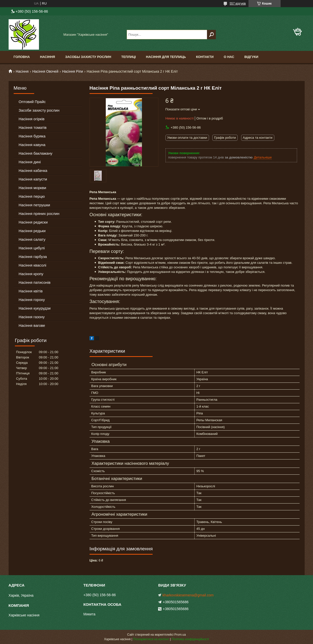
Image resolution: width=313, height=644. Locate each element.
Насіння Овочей (45, 71)
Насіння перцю (32, 196)
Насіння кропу (31, 274)
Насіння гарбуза (33, 257)
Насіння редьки (32, 231)
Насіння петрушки (34, 205)
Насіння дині (30, 162)
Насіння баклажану (36, 153)
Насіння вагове (32, 325)
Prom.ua (180, 635)
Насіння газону (32, 317)
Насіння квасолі (33, 265)
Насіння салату (32, 239)
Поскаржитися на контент (151, 639)
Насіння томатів (33, 127)
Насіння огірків (32, 119)
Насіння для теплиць (166, 57)
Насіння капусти (33, 179)
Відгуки (251, 57)
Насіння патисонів (35, 282)
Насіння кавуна (32, 145)
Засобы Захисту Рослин (88, 57)
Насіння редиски (33, 222)
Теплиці (129, 57)
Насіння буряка (32, 136)
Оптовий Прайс (32, 102)
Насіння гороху (32, 300)
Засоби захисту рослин (39, 110)
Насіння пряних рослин (39, 214)
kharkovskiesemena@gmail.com (188, 595)
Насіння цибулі (32, 248)
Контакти (205, 57)
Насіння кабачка (33, 170)
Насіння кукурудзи (35, 308)
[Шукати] (211, 35)
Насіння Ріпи (72, 71)
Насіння (48, 57)
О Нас (229, 57)
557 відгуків (238, 4)
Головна (22, 57)
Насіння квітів (31, 291)
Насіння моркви (33, 188)
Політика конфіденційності (190, 639)
